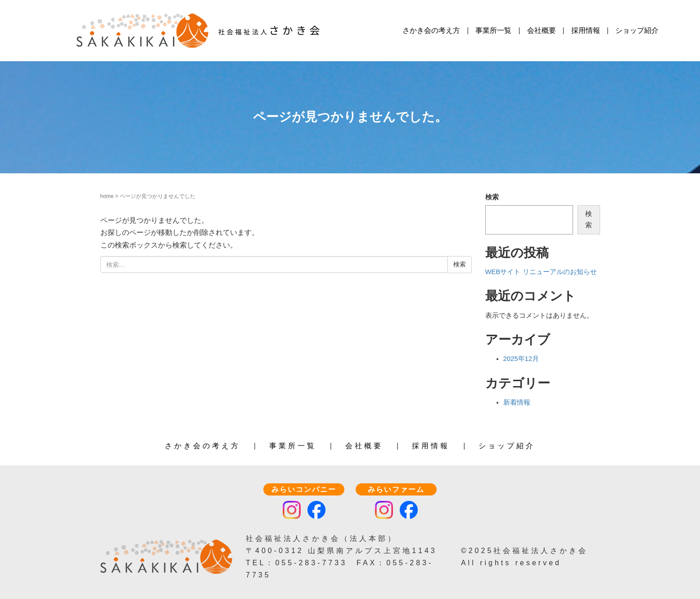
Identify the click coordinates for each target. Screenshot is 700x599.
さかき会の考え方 (431, 30)
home (107, 196)
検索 (492, 197)
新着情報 (517, 402)
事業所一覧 (493, 30)
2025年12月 (521, 359)
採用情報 (586, 30)
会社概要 (542, 30)
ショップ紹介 (637, 30)
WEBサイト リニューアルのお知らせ (541, 272)
